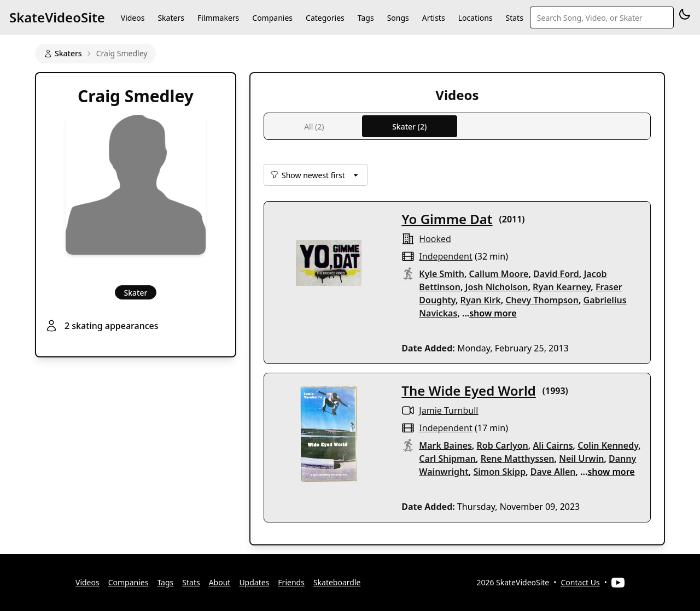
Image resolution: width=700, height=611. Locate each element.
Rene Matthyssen (518, 459)
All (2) (314, 127)
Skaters (171, 18)
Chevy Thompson (542, 300)
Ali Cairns (553, 445)
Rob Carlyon (503, 445)
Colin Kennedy (608, 445)
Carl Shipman (447, 459)
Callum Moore (499, 274)
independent (445, 256)
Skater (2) (409, 127)
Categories (325, 18)
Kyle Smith (442, 274)
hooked (435, 239)
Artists (434, 18)
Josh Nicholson (497, 287)
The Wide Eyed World (469, 390)
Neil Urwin (581, 459)
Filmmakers (218, 18)
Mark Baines (445, 445)
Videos (133, 18)
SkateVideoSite (57, 17)
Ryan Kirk (481, 300)
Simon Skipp (499, 472)
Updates (254, 582)
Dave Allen (553, 472)
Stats (515, 18)
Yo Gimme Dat (447, 219)
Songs (398, 18)
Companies (272, 18)
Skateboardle (337, 582)
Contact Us (581, 582)
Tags (366, 18)
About (220, 582)
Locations (476, 18)
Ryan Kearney (562, 287)
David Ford (556, 274)
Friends (291, 582)
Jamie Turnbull (448, 410)
